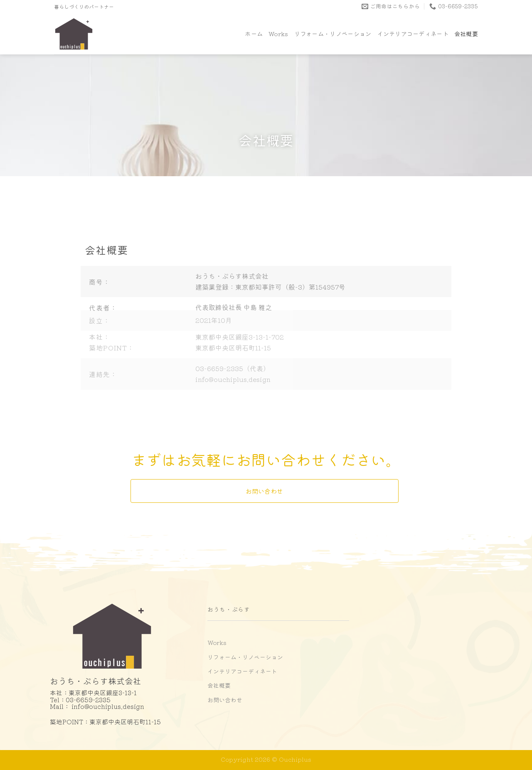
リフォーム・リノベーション (333, 33)
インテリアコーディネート (413, 33)
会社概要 (466, 33)
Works (278, 33)
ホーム (254, 33)
